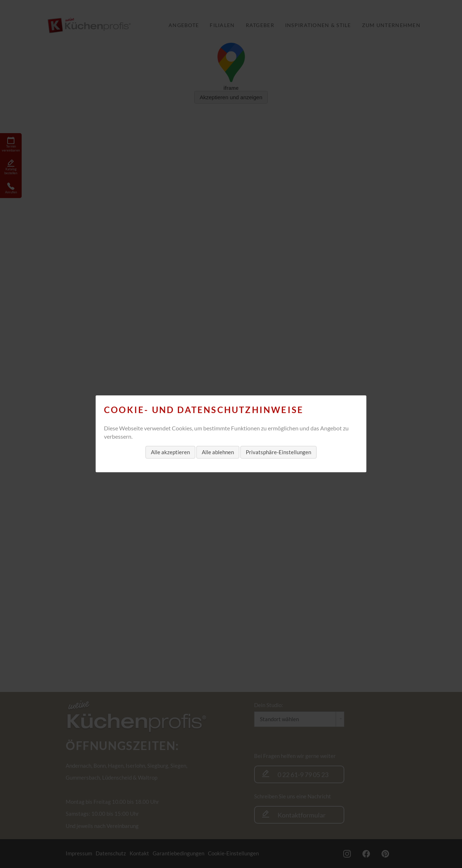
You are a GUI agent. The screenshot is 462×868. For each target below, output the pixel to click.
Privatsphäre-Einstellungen (278, 452)
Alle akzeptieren (170, 452)
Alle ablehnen (218, 452)
